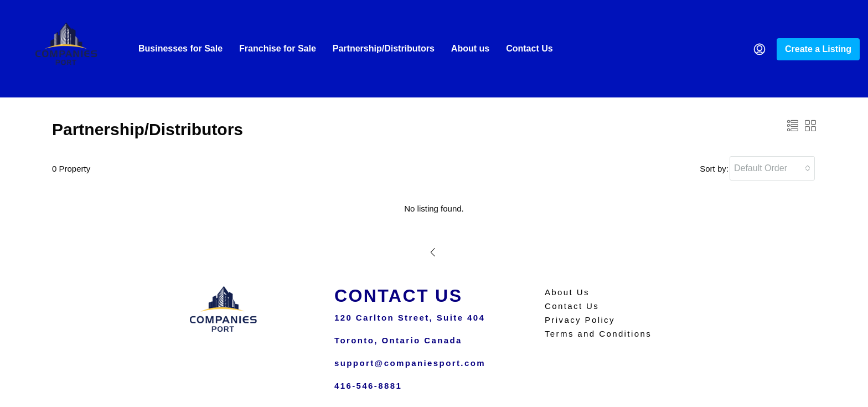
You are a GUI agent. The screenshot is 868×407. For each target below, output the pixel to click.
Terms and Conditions (598, 334)
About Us (567, 292)
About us (470, 48)
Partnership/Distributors (384, 48)
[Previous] (433, 252)
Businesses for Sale (180, 48)
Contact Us (529, 48)
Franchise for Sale (278, 48)
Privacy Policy (580, 320)
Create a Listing (818, 49)
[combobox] (772, 168)
